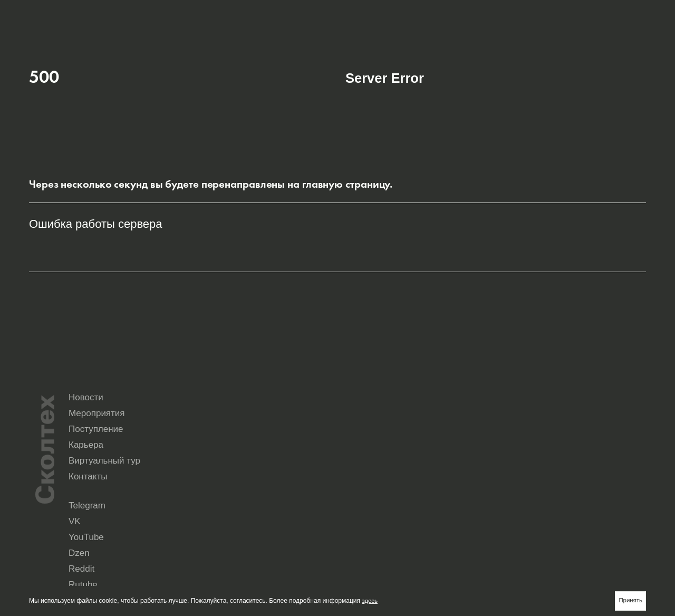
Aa (639, 14)
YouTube (512, 495)
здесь (370, 600)
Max (351, 511)
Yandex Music (519, 503)
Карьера (363, 462)
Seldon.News (596, 503)
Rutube (433, 503)
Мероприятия (474, 444)
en (603, 14)
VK (427, 495)
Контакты (565, 462)
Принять (630, 600)
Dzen (584, 495)
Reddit (355, 503)
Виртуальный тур (481, 462)
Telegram (358, 495)
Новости (363, 444)
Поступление (573, 444)
